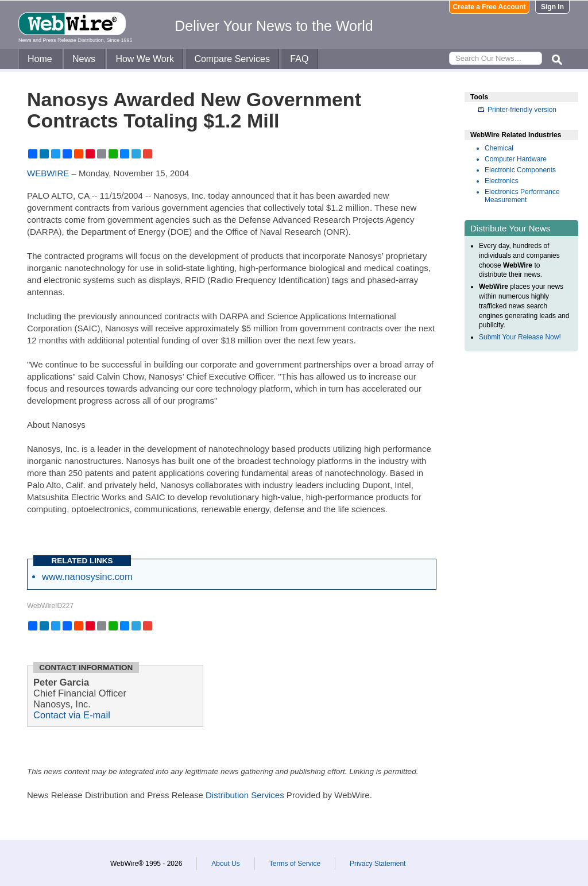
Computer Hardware (516, 159)
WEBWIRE (48, 173)
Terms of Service (295, 864)
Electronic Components (520, 170)
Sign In (552, 7)
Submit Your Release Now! (520, 337)
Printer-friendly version (522, 110)
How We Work (145, 59)
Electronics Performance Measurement (522, 196)
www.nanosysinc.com (87, 577)
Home (40, 59)
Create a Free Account (490, 7)
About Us (225, 864)
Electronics (502, 181)
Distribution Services (245, 795)
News (84, 59)
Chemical (499, 148)
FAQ (299, 59)
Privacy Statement (378, 864)
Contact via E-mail (72, 715)
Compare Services (232, 59)
